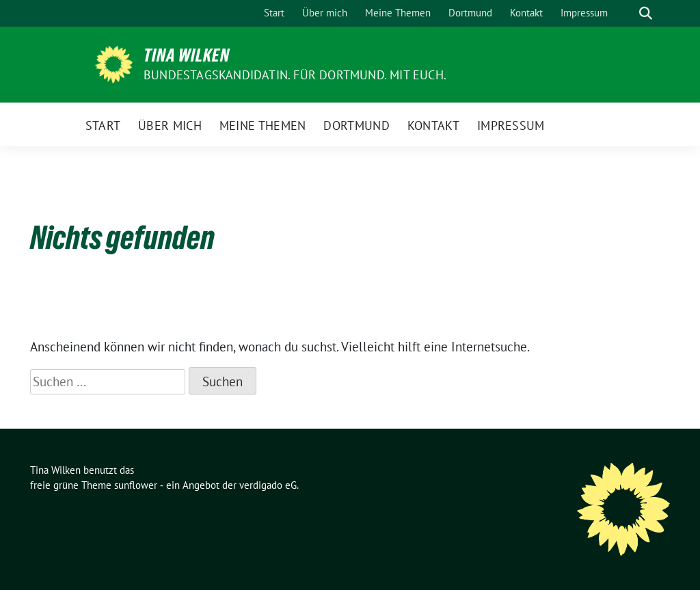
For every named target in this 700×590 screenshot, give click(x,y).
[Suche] (626, 13)
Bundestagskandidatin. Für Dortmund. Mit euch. (295, 75)
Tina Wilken (187, 55)
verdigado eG (268, 485)
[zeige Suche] (646, 13)
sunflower (136, 485)
